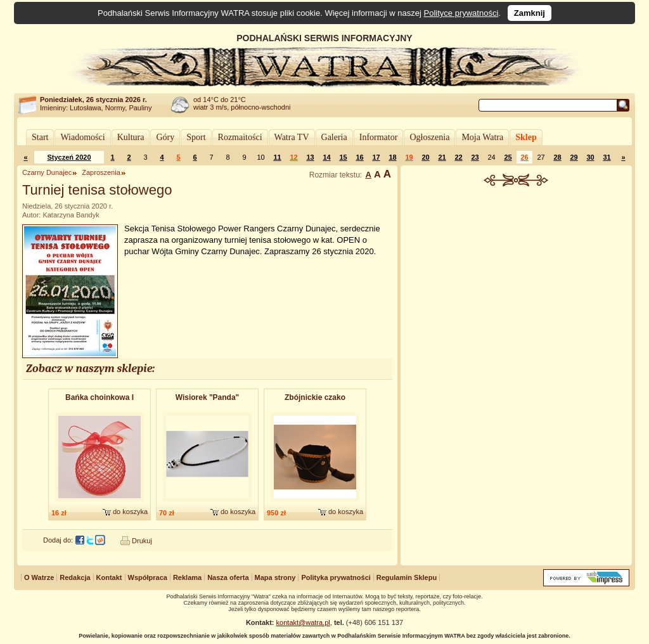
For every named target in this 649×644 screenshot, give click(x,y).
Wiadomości (82, 137)
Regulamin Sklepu (407, 577)
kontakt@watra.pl (303, 622)
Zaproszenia (101, 172)
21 (442, 157)
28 (557, 157)
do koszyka (130, 512)
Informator (379, 137)
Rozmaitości (240, 137)
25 (508, 157)
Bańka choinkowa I (100, 397)
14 (326, 157)
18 (392, 157)
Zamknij (530, 13)
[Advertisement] (517, 281)
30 (590, 157)
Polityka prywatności (336, 577)
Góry (165, 137)
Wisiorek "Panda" (208, 397)
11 (277, 157)
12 (293, 157)
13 (310, 157)
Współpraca (148, 577)
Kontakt (109, 577)
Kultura (131, 137)
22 (458, 157)
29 (574, 157)
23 (475, 157)
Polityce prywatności (461, 13)
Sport (196, 137)
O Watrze (39, 577)
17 (376, 157)
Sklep (526, 137)
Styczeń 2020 (69, 157)
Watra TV (292, 137)
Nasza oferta (228, 577)
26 (524, 157)
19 (409, 157)
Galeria (334, 137)
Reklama (187, 577)
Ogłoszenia (429, 137)
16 (359, 157)
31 (607, 157)
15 (343, 157)
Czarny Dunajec (47, 172)
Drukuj (142, 541)
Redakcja (75, 577)
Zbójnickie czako (315, 397)
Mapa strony (275, 577)
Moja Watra (482, 137)
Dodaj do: (58, 540)
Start (40, 137)
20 (425, 157)
